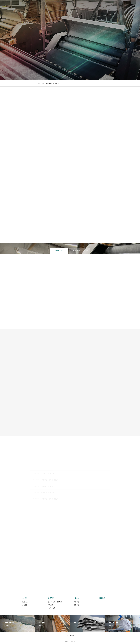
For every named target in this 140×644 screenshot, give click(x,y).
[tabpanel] (70, 40)
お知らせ (81, 4)
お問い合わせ (91, 4)
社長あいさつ (26, 602)
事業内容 (64, 4)
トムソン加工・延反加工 (55, 602)
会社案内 (55, 4)
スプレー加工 (52, 608)
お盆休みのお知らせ (52, 83)
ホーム (47, 4)
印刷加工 (50, 605)
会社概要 (25, 605)
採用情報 (72, 4)
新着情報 (76, 602)
